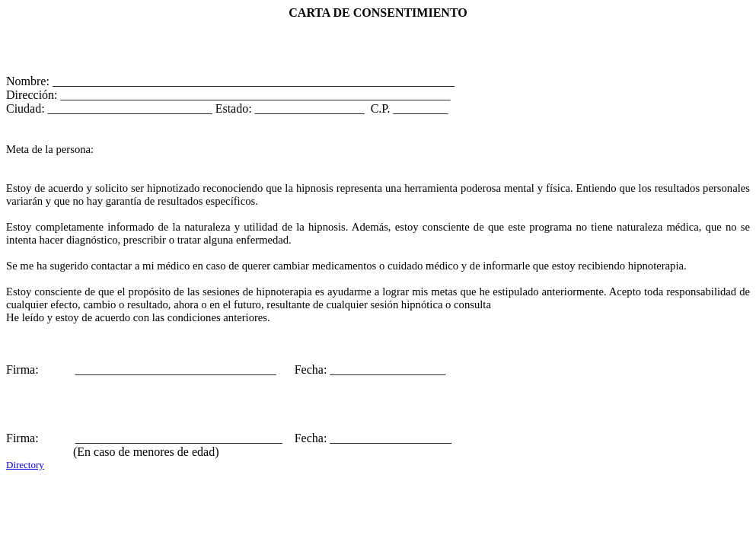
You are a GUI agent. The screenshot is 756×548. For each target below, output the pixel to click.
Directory (25, 465)
